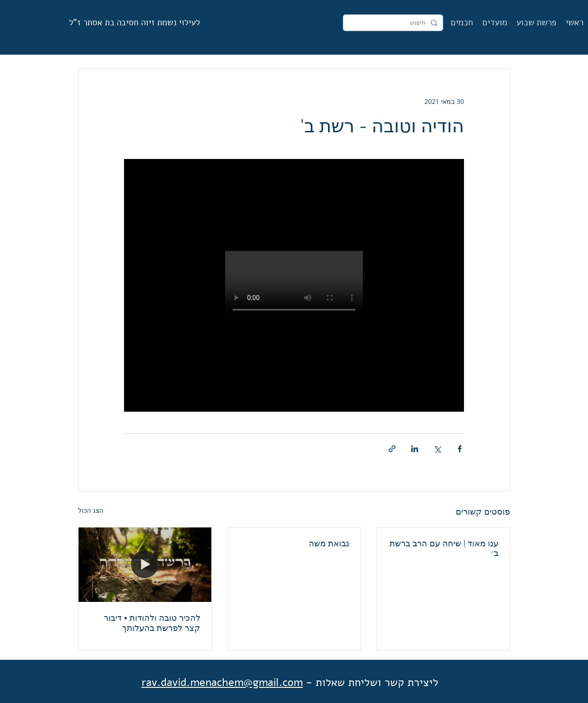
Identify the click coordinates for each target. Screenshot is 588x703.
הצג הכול (91, 510)
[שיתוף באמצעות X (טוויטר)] (437, 449)
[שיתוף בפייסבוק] (460, 449)
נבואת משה (329, 543)
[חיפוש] (394, 23)
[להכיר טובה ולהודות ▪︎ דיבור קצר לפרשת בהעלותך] (145, 565)
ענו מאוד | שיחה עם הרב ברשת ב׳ (444, 548)
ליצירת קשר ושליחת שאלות (377, 682)
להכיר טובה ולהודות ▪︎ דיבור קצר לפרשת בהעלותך (152, 623)
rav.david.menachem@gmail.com (222, 682)
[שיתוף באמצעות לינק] (392, 449)
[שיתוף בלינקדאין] (415, 449)
